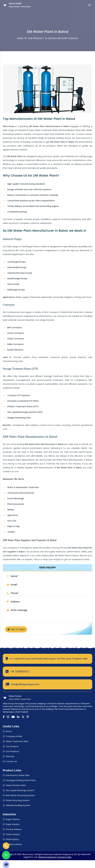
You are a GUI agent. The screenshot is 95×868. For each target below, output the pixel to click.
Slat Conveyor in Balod (56, 312)
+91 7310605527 (20, 671)
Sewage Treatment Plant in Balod (61, 376)
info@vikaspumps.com (25, 684)
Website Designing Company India (55, 857)
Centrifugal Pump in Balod (34, 247)
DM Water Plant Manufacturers (68, 460)
